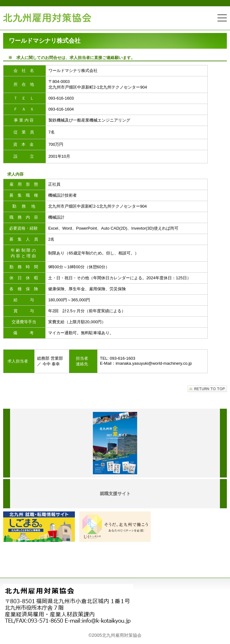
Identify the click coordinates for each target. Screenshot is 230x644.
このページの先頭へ (207, 389)
